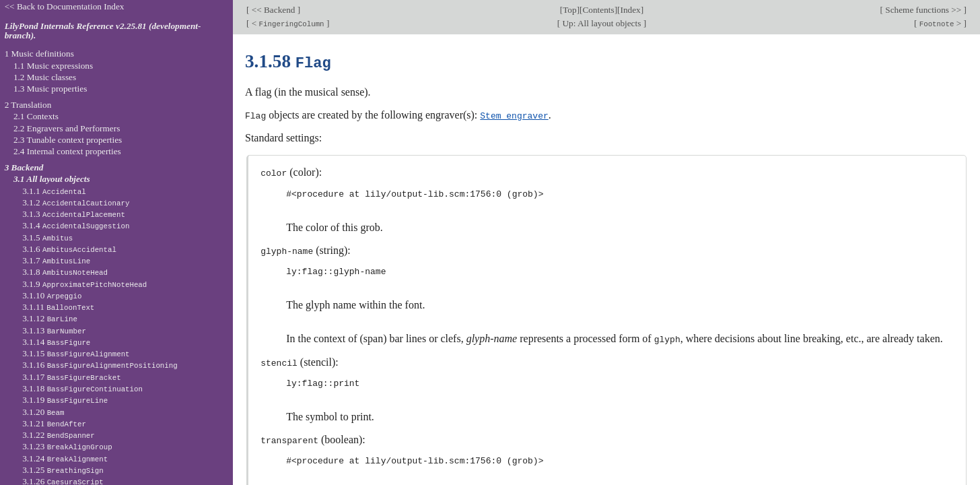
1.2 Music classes (45, 77)
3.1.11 (58, 307)
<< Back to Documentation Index (65, 6)
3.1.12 (50, 318)
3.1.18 (82, 388)
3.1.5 (47, 237)
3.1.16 (100, 365)
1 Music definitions (39, 54)
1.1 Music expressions (53, 66)
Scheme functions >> (923, 10)
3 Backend (24, 167)
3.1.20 (43, 412)
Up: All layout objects (601, 23)
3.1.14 (56, 342)
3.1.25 (63, 470)
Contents (598, 10)
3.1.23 (67, 446)
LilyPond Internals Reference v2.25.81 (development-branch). (103, 31)
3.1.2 (76, 202)
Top (569, 10)
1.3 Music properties (50, 89)
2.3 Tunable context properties (68, 140)
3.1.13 (54, 330)
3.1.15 (76, 353)
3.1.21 (54, 423)
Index (630, 10)
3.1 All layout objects (52, 179)
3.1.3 (74, 214)
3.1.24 (65, 458)
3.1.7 (56, 260)
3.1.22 (59, 435)
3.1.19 (65, 400)
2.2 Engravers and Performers (67, 128)
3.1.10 (52, 295)
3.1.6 (69, 249)
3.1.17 (71, 377)
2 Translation (28, 105)
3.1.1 (54, 191)
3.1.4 (76, 225)
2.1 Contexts (36, 116)
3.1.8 (65, 272)
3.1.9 (84, 284)
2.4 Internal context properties (67, 151)
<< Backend (273, 10)
